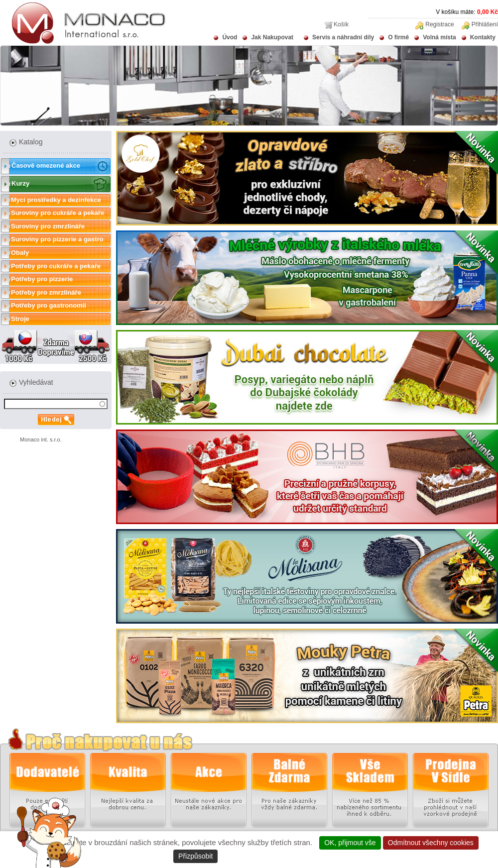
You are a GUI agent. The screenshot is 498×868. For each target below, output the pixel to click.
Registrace (439, 24)
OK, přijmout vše (350, 843)
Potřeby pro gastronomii (49, 305)
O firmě (398, 37)
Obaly (20, 253)
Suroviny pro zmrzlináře (48, 226)
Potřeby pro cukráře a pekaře (56, 266)
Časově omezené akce (46, 165)
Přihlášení (485, 24)
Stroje (20, 319)
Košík (341, 24)
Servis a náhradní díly (343, 37)
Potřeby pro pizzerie (42, 279)
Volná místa (439, 37)
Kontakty (483, 37)
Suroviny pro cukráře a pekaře (58, 213)
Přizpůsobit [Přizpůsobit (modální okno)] (195, 856)
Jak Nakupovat (272, 37)
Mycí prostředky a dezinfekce (56, 200)
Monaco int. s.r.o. (41, 439)
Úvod (230, 37)
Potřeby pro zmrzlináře (46, 292)
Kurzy (20, 183)
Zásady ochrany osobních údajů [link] (272, 856)
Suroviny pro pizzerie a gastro (57, 239)
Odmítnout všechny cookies (431, 843)
